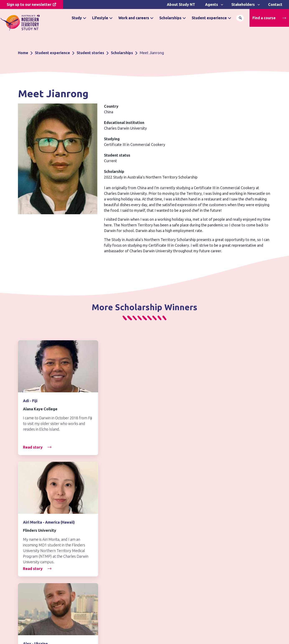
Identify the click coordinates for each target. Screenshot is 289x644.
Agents (212, 4)
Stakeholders (243, 4)
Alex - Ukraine (208, 401)
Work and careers (134, 18)
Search (240, 18)
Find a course (264, 18)
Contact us (32, 566)
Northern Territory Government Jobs (238, 549)
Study (77, 18)
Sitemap (154, 586)
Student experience (209, 18)
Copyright (155, 569)
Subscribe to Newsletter (42, 583)
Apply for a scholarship (101, 580)
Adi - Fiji (30, 401)
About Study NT (181, 4)
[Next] (266, 468)
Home (23, 53)
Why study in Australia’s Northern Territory (111, 560)
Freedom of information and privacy (171, 558)
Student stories (90, 53)
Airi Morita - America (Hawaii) (135, 401)
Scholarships (170, 18)
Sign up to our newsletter (29, 4)
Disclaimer (156, 546)
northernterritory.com (230, 561)
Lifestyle (100, 18)
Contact (275, 4)
